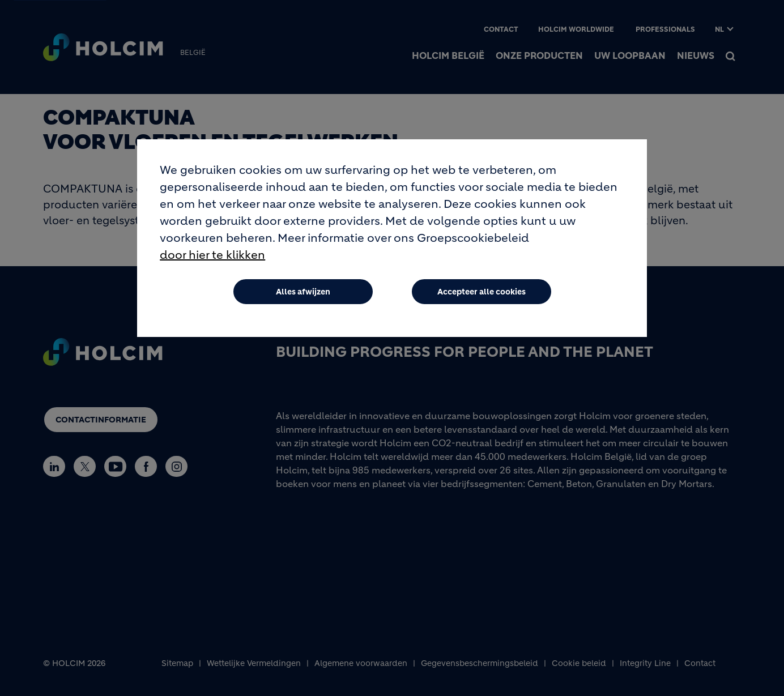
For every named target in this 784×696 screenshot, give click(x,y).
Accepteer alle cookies (482, 292)
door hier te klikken (212, 255)
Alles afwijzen (303, 292)
